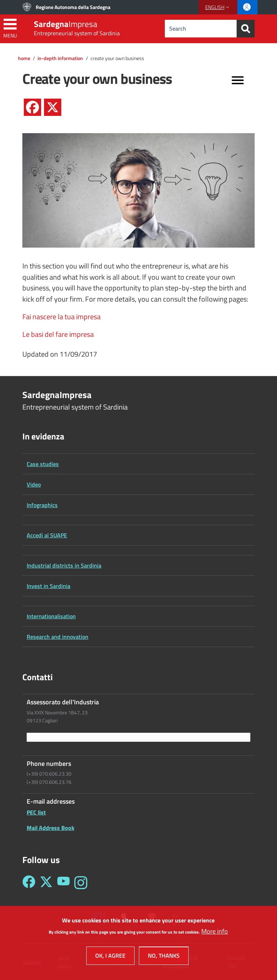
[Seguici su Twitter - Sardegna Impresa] (46, 883)
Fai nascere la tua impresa (61, 317)
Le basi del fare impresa (58, 334)
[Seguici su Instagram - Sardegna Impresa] (81, 883)
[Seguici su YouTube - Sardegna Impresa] (63, 883)
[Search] (246, 29)
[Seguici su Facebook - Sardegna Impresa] (29, 883)
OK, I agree (110, 957)
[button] (218, 7)
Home (24, 58)
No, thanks (164, 957)
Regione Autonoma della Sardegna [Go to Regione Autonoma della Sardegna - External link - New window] (73, 7)
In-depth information (60, 58)
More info (215, 933)
